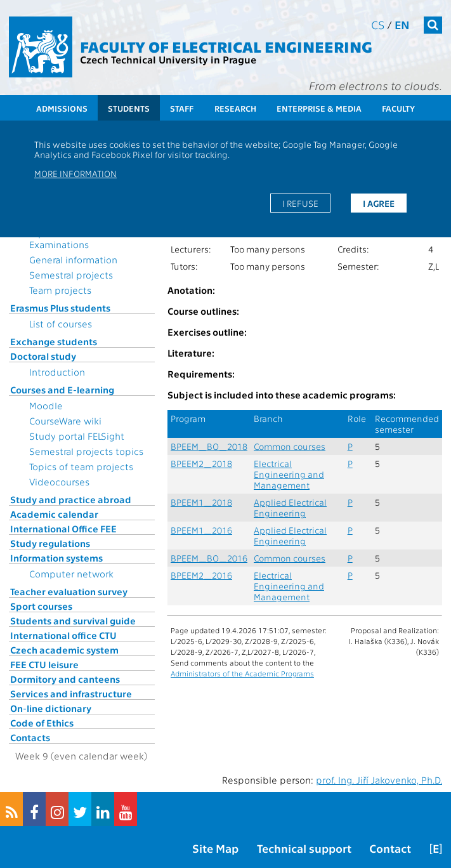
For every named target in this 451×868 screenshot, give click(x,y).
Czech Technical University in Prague (168, 59)
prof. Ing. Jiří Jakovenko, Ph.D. (379, 780)
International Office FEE (63, 529)
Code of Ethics (42, 723)
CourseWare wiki (65, 421)
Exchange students (54, 341)
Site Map (215, 848)
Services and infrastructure (71, 694)
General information (73, 260)
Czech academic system (64, 650)
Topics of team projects (81, 466)
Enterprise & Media (319, 108)
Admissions (62, 108)
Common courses (290, 446)
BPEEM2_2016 (201, 575)
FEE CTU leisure (44, 664)
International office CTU (63, 635)
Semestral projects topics (86, 451)
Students (129, 108)
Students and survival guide (73, 621)
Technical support (304, 848)
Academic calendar (54, 514)
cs (378, 24)
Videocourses (59, 482)
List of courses (61, 324)
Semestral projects (71, 275)
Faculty (398, 108)
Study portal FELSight (77, 436)
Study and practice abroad (71, 499)
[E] (436, 848)
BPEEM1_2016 (201, 530)
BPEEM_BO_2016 (209, 558)
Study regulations (50, 543)
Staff (182, 108)
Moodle (46, 405)
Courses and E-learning (62, 390)
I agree (379, 203)
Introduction (57, 372)
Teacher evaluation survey (69, 591)
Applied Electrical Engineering (290, 508)
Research (235, 108)
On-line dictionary (51, 708)
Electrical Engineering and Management (289, 474)
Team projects (60, 290)
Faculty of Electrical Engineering (226, 46)
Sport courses (41, 606)
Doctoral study (43, 356)
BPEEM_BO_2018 (209, 446)
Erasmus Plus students (60, 308)
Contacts (30, 737)
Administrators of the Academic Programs (242, 673)
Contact (390, 848)
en (402, 24)
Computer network (71, 574)
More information (75, 173)
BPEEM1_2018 (201, 502)
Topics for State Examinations (63, 239)
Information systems (56, 558)
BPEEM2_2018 (201, 464)
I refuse (300, 203)
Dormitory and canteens (65, 679)
